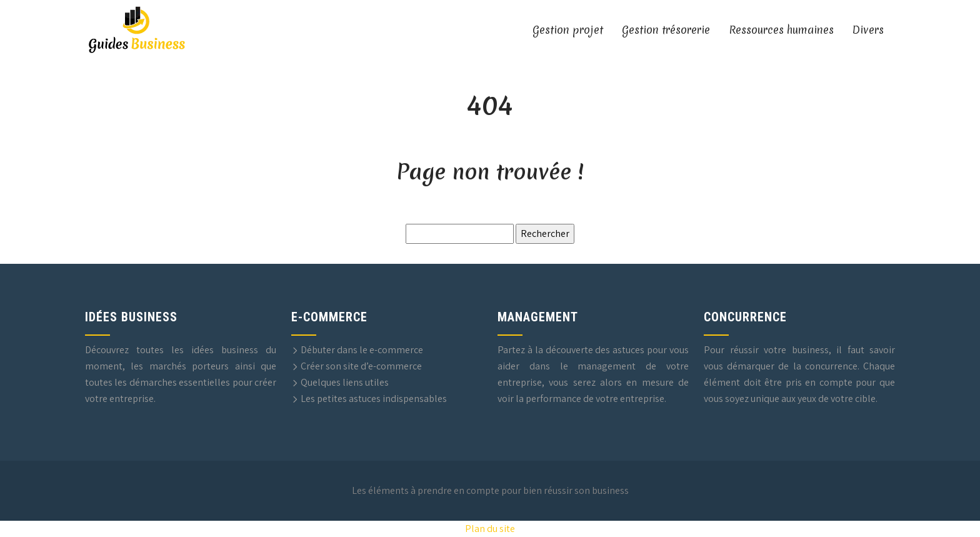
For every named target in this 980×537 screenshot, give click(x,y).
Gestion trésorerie (666, 30)
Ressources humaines (781, 30)
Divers (868, 30)
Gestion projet (568, 30)
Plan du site (490, 529)
